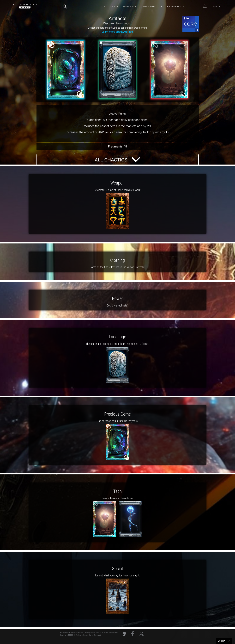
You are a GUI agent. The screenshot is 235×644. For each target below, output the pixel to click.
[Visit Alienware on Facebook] (133, 634)
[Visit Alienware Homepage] (124, 634)
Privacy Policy (90, 633)
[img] (65, 6)
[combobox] (224, 641)
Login (216, 6)
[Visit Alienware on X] (142, 634)
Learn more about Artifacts (117, 32)
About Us (99, 633)
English (221, 641)
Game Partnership (111, 633)
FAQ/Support (65, 633)
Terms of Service (77, 633)
